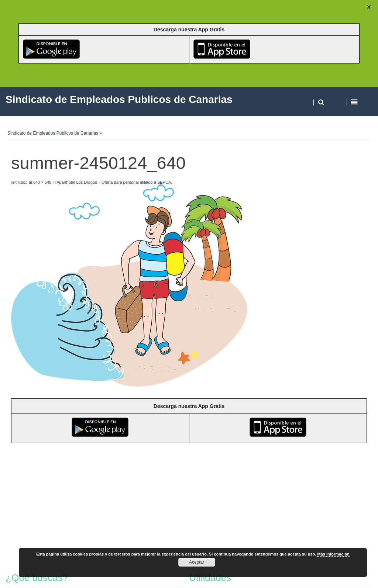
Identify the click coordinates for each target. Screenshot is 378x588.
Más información (333, 554)
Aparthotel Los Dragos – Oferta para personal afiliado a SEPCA (114, 182)
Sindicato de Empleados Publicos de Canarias (53, 133)
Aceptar (197, 562)
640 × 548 (42, 182)
